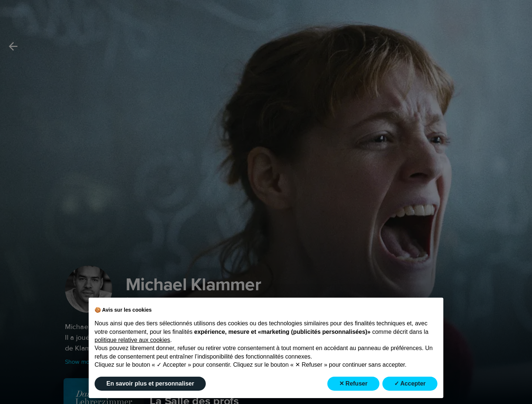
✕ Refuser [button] (353, 384)
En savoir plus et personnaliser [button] (150, 384)
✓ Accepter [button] (410, 384)
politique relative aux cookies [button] (132, 340)
